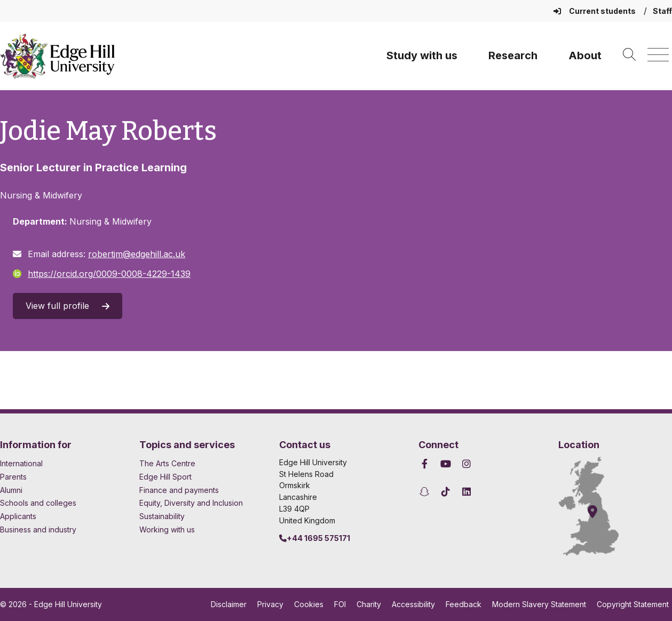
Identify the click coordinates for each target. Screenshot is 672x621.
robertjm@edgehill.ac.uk (137, 254)
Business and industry (38, 530)
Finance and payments (179, 490)
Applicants (18, 516)
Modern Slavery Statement (539, 604)
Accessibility (413, 604)
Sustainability (162, 516)
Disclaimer (229, 604)
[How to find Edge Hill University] (598, 506)
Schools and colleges (38, 503)
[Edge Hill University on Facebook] (426, 464)
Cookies (309, 604)
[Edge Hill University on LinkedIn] (467, 492)
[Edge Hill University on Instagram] (467, 464)
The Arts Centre (167, 463)
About (585, 55)
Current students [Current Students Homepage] (595, 11)
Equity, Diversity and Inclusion (191, 503)
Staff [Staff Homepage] (662, 11)
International (21, 463)
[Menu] (658, 55)
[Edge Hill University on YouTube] (446, 464)
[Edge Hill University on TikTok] (446, 492)
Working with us (167, 530)
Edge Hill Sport (165, 477)
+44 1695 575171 (315, 538)
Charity (369, 604)
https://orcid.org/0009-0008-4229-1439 (102, 274)
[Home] (58, 56)
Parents (13, 477)
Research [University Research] (513, 55)
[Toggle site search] (629, 55)
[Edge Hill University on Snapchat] (426, 492)
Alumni (11, 490)
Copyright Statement (633, 604)
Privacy (270, 604)
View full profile (68, 306)
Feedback (464, 604)
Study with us (422, 55)
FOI (340, 604)
